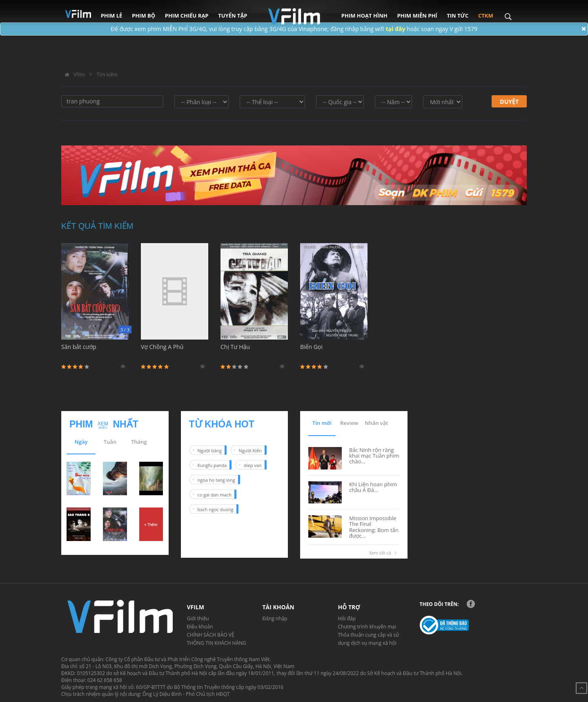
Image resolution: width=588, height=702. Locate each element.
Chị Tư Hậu (254, 351)
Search (508, 11)
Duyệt (509, 102)
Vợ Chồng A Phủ (175, 351)
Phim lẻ (112, 16)
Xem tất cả (384, 553)
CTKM (486, 16)
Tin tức (458, 16)
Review (349, 423)
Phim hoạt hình (364, 16)
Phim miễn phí (417, 16)
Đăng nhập (275, 618)
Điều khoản (200, 627)
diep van (253, 465)
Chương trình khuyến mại (367, 627)
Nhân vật (376, 423)
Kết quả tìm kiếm (97, 226)
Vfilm (73, 75)
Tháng (139, 442)
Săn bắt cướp (95, 351)
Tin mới (322, 423)
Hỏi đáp (347, 618)
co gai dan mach (215, 495)
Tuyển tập (233, 16)
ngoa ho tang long (216, 480)
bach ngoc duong (216, 509)
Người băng (210, 450)
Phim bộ (144, 16)
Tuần (110, 442)
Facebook (471, 604)
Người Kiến (250, 450)
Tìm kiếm (107, 75)
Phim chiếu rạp (187, 16)
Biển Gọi (334, 351)
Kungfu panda (212, 465)
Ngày (81, 442)
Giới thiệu (198, 618)
